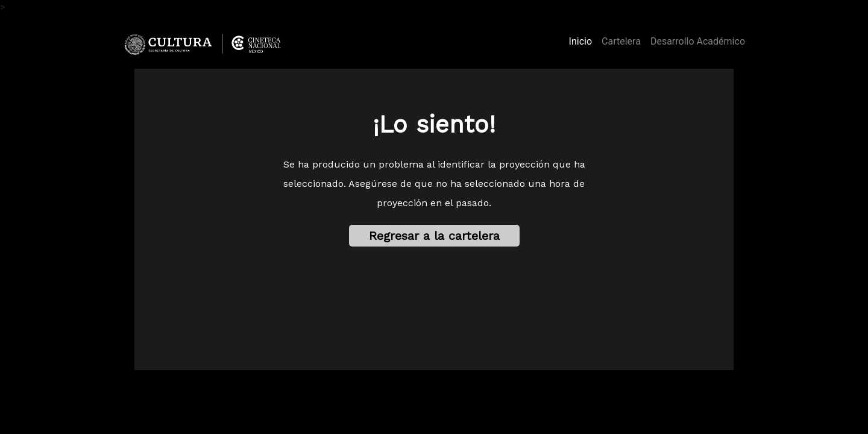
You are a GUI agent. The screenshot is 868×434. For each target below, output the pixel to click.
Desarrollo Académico (698, 41)
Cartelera (621, 41)
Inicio (583, 40)
